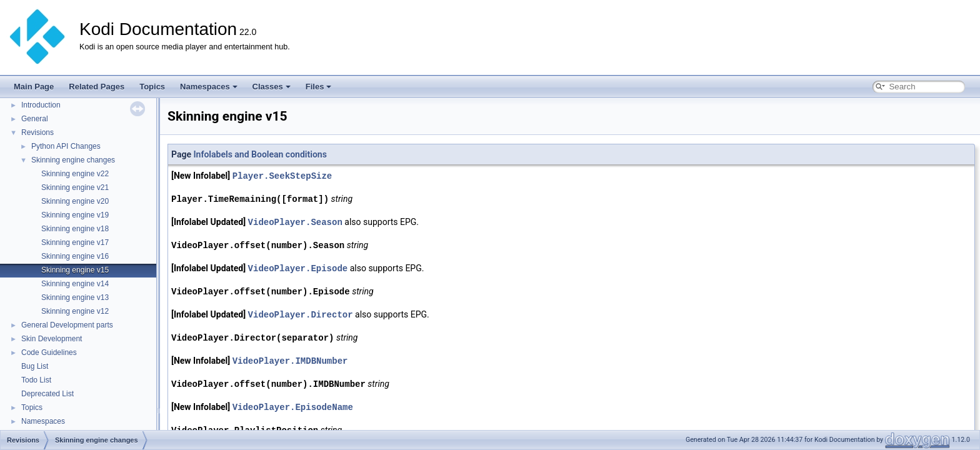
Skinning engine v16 (75, 256)
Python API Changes (66, 146)
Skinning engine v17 (75, 242)
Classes (272, 87)
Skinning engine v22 (75, 174)
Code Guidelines (49, 352)
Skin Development (52, 339)
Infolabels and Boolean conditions (260, 154)
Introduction (41, 105)
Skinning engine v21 (75, 187)
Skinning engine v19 (75, 215)
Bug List (35, 366)
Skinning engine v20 (75, 201)
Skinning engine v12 (75, 311)
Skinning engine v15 (75, 270)
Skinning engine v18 (75, 229)
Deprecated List (47, 394)
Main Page (34, 87)
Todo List (36, 380)
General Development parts (67, 325)
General (35, 119)
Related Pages (97, 87)
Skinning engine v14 (75, 284)
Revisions (37, 132)
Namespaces (209, 87)
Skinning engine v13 (75, 297)
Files (319, 87)
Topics (152, 87)
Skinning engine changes (73, 160)
